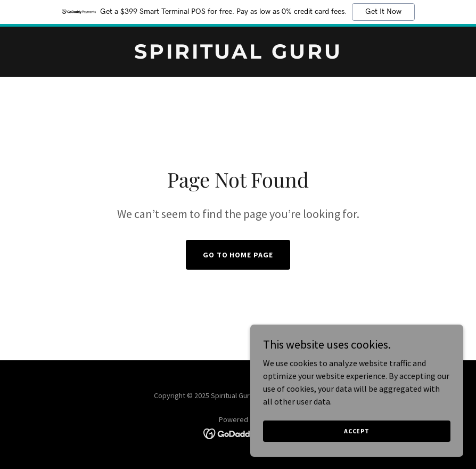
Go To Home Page (238, 255)
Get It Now (383, 12)
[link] (238, 55)
